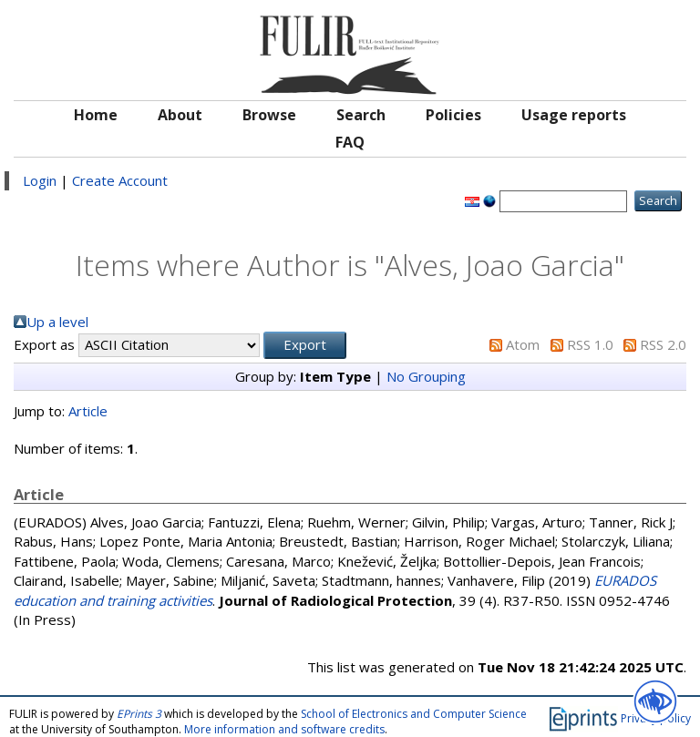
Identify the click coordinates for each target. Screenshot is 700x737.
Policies (453, 115)
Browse (269, 115)
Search (361, 115)
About (180, 115)
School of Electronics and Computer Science (414, 714)
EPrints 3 (139, 714)
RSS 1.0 (590, 344)
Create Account (120, 180)
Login (40, 180)
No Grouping (426, 376)
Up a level (57, 322)
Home (96, 115)
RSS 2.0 (663, 344)
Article (88, 411)
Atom (523, 344)
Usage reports (574, 115)
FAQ (350, 142)
